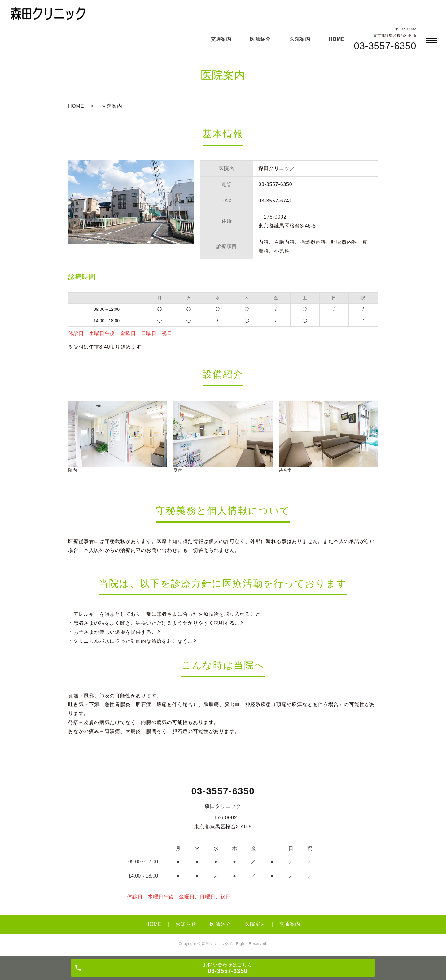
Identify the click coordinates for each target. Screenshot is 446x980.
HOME (337, 39)
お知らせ (186, 924)
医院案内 (300, 39)
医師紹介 (260, 39)
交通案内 (221, 39)
